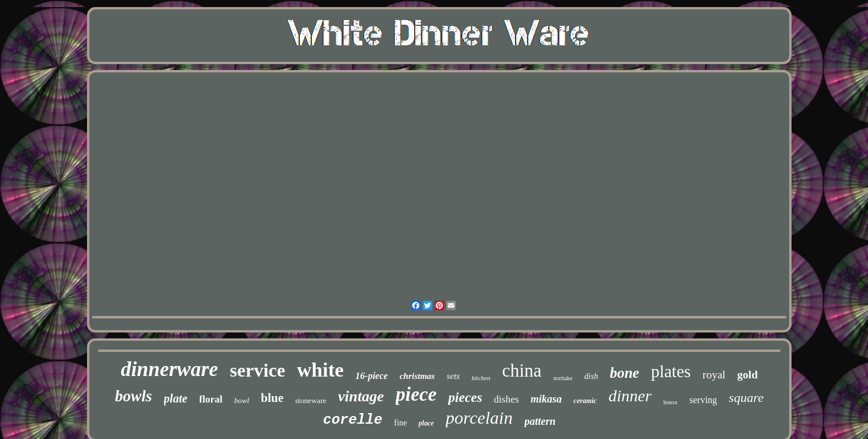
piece (416, 394)
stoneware (311, 400)
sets (453, 376)
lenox (670, 402)
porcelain (479, 418)
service (258, 370)
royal (714, 375)
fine (400, 423)
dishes (507, 399)
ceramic (585, 401)
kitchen (481, 378)
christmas (417, 376)
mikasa (546, 399)
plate (176, 398)
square (746, 398)
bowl (241, 400)
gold (748, 375)
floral (211, 399)
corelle (353, 420)
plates (671, 371)
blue (273, 398)
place (426, 423)
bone (625, 373)
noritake (563, 378)
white (320, 370)
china (522, 370)
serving (703, 400)
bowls (134, 396)
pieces (465, 398)
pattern (540, 421)
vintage (361, 396)
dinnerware (170, 369)
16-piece (371, 376)
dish (591, 376)
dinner (630, 396)
